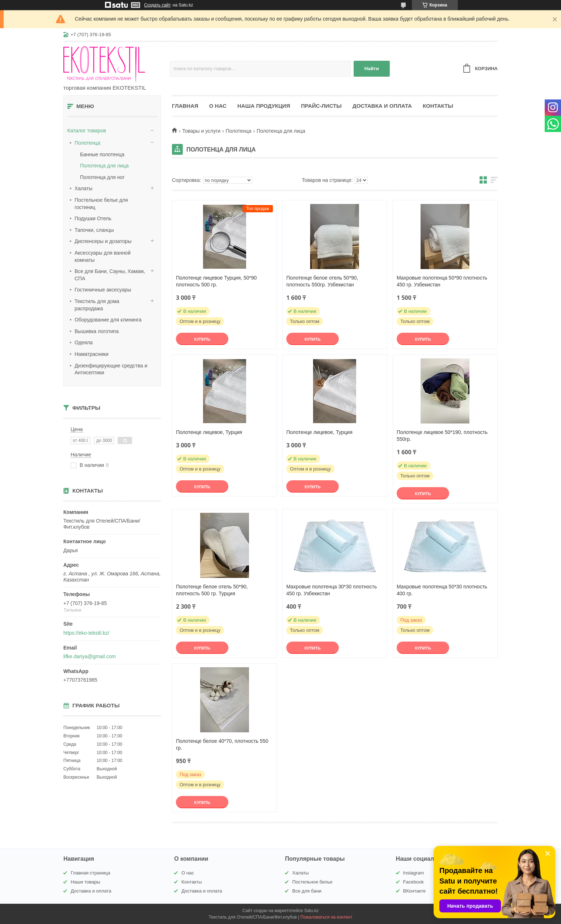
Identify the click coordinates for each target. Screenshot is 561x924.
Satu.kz (311, 911)
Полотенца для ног (102, 177)
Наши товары (85, 882)
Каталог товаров (87, 131)
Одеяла (84, 342)
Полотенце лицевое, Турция (209, 432)
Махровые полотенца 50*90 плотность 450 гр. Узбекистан (442, 281)
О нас (218, 106)
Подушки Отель (93, 218)
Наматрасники (91, 354)
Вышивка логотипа (97, 331)
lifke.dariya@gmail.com (90, 656)
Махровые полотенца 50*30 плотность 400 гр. (442, 590)
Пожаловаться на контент (326, 917)
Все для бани (307, 891)
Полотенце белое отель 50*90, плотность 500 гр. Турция (212, 590)
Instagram (414, 873)
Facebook (414, 882)
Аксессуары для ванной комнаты (103, 256)
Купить (202, 339)
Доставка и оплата (382, 106)
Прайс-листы (321, 106)
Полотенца (87, 143)
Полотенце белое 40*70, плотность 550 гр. (222, 744)
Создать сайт (157, 5)
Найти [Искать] (372, 69)
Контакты (438, 106)
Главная (185, 106)
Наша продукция (264, 106)
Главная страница (90, 873)
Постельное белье (312, 882)
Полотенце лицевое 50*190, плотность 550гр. (442, 436)
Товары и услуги (201, 131)
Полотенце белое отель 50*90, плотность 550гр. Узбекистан (322, 281)
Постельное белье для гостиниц (101, 204)
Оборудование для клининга (108, 320)
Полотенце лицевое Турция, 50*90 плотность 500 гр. (216, 281)
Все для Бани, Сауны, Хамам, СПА (110, 275)
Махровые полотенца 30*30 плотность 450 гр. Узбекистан (332, 590)
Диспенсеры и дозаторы (103, 241)
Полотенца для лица (104, 166)
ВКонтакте (415, 891)
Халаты (83, 188)
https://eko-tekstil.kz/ (86, 633)
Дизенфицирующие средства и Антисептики (111, 369)
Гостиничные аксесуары (103, 290)
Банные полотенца (102, 154)
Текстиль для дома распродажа (97, 305)
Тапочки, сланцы (94, 230)
